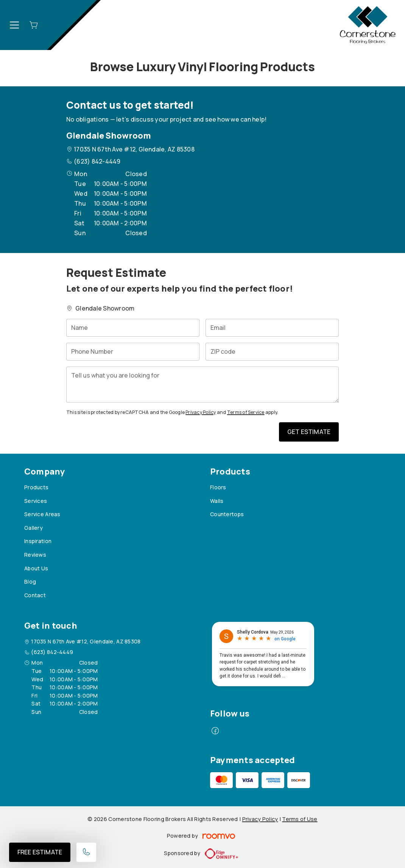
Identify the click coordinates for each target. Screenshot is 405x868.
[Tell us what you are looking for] (202, 385)
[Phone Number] (133, 352)
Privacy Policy (201, 412)
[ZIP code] (272, 352)
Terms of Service (246, 412)
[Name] (133, 328)
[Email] (272, 328)
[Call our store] (86, 852)
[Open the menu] (14, 25)
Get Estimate (309, 432)
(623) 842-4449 (97, 161)
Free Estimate (40, 852)
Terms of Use (300, 819)
